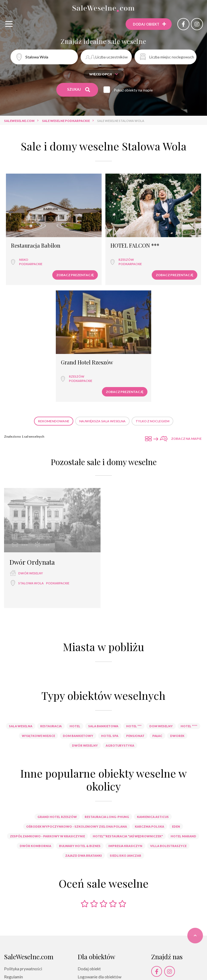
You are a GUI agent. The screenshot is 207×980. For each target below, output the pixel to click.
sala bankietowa (103, 726)
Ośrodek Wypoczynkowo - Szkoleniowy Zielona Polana (77, 826)
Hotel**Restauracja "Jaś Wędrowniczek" (128, 836)
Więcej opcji (104, 74)
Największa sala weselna (102, 421)
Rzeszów (126, 260)
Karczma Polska (149, 826)
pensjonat (135, 736)
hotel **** (189, 726)
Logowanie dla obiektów (99, 977)
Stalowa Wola (31, 583)
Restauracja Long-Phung (107, 817)
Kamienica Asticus (153, 817)
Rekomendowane (54, 421)
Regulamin (13, 977)
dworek (177, 736)
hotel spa (110, 736)
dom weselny (161, 726)
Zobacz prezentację (75, 275)
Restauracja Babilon (36, 246)
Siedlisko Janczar (125, 856)
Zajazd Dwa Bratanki (84, 856)
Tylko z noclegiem (152, 421)
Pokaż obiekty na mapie (133, 90)
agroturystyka (120, 745)
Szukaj (79, 90)
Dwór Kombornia (35, 846)
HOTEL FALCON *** (135, 246)
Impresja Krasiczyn (125, 846)
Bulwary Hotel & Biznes (80, 846)
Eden (176, 826)
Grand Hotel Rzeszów (87, 363)
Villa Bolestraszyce (168, 846)
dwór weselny (31, 573)
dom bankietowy (78, 736)
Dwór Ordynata (32, 562)
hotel (75, 726)
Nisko (24, 260)
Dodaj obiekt (89, 969)
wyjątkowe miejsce (38, 736)
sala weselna (21, 726)
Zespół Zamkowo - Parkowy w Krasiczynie (47, 836)
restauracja (51, 726)
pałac (157, 736)
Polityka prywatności (23, 969)
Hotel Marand (183, 836)
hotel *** (134, 726)
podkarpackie (31, 264)
